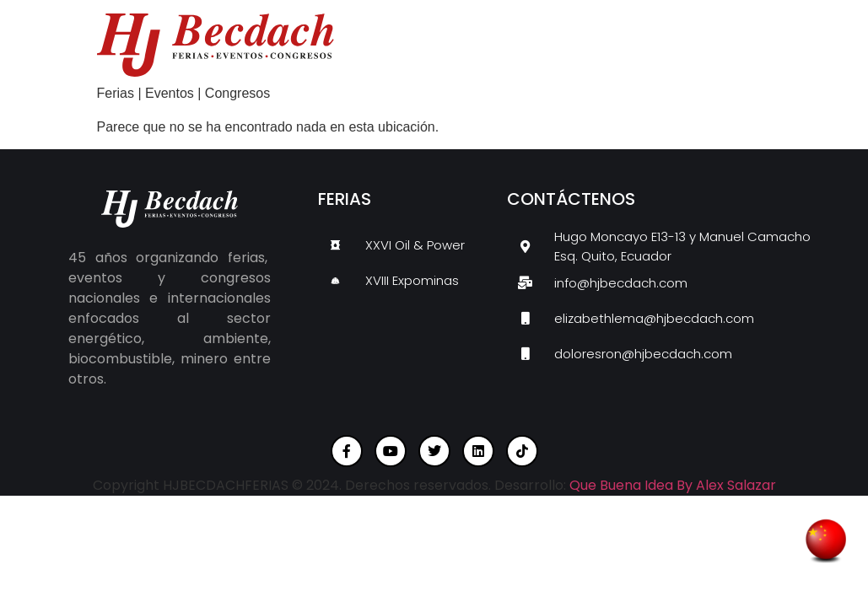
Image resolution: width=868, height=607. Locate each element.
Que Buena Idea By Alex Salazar (673, 485)
